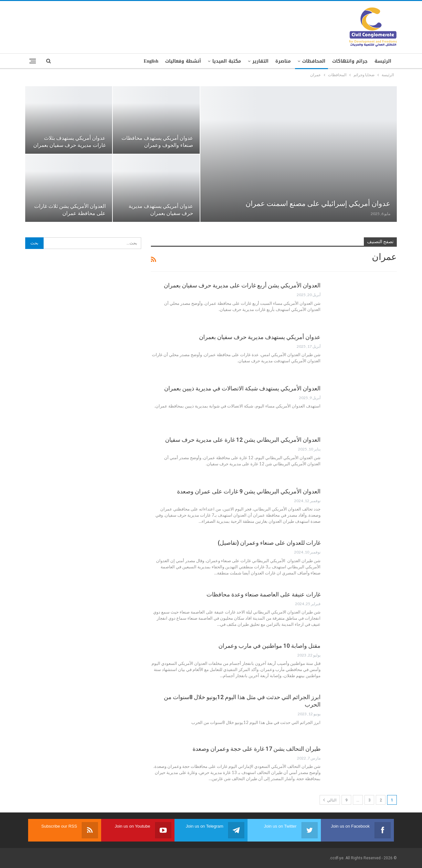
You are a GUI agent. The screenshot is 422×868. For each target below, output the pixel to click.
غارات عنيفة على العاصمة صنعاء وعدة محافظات (264, 594)
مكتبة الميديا (227, 61)
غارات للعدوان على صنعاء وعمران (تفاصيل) (269, 543)
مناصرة (283, 61)
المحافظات (314, 61)
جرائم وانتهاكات (350, 61)
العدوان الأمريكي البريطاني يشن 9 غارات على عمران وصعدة (249, 491)
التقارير (260, 61)
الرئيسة (383, 61)
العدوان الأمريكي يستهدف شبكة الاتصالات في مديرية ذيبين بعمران (242, 388)
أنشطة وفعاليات (183, 61)
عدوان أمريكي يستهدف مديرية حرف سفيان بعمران (260, 337)
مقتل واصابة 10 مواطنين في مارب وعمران (269, 646)
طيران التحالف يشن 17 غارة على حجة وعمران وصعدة (257, 749)
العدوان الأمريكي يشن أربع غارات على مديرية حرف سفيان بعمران (242, 285)
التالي (330, 800)
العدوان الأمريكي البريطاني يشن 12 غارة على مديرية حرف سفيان (243, 440)
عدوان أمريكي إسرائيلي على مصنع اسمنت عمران (318, 204)
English (151, 61)
